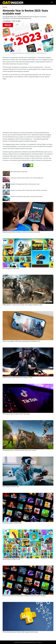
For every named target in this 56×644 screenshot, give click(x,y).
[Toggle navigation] (52, 2)
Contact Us (39, 642)
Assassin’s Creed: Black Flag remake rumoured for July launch (27, 196)
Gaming (5, 7)
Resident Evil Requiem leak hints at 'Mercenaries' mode (25, 184)
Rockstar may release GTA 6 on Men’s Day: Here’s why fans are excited (29, 190)
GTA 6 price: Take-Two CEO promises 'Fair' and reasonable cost (27, 178)
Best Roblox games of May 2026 (19, 172)
